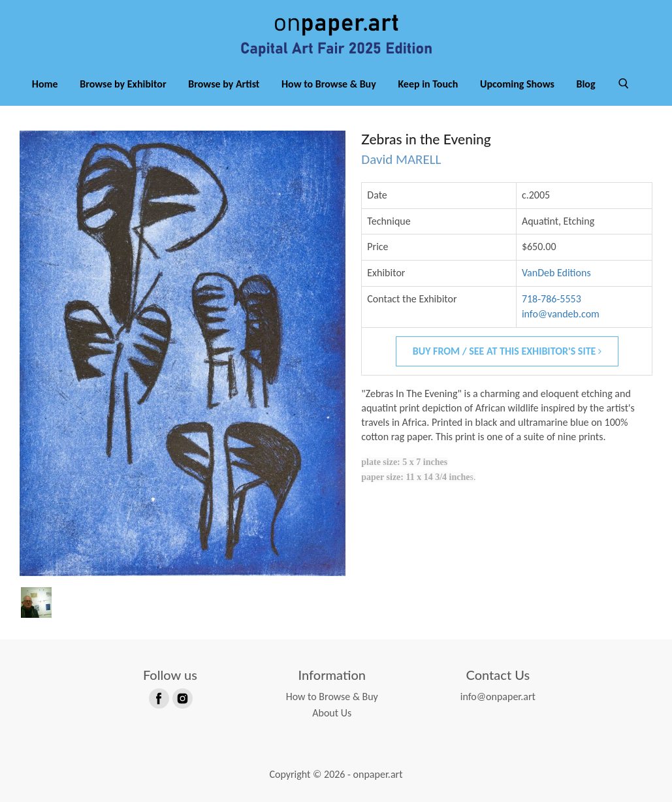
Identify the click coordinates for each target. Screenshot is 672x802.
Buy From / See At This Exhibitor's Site (507, 351)
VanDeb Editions (556, 273)
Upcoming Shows (517, 84)
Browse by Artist (224, 84)
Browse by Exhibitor (123, 84)
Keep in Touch (428, 84)
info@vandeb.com (561, 314)
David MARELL (401, 159)
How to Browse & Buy (329, 84)
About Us (332, 713)
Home (45, 84)
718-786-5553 (552, 299)
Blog (585, 84)
